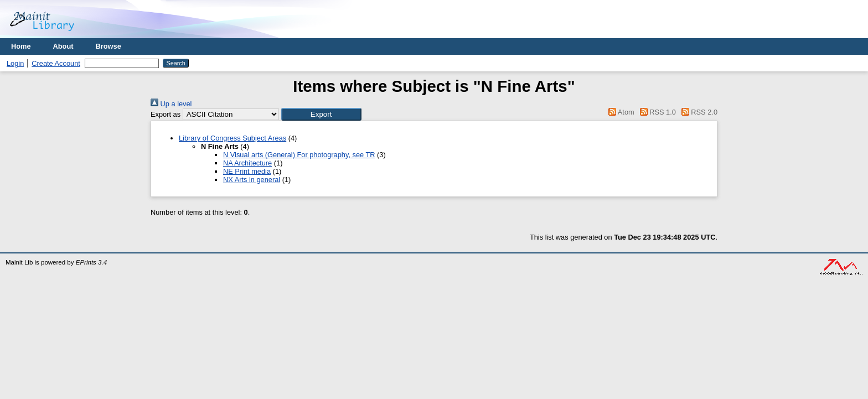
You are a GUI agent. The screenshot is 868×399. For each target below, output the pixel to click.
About (63, 46)
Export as (166, 114)
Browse (108, 46)
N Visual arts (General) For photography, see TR (299, 155)
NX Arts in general (252, 180)
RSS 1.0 (656, 112)
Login (15, 63)
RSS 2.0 (697, 112)
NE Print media (247, 171)
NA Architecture (247, 163)
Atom (620, 112)
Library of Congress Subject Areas (232, 138)
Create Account (56, 63)
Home (21, 46)
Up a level (171, 104)
